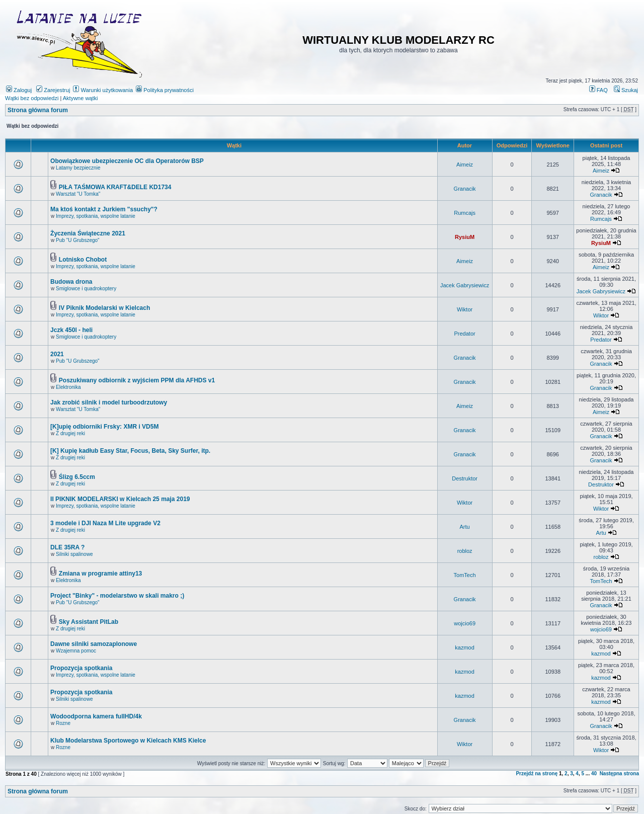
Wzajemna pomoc (76, 651)
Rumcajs (465, 213)
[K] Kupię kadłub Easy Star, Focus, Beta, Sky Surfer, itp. (130, 451)
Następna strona (619, 774)
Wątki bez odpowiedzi (32, 98)
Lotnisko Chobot (83, 260)
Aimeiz (465, 165)
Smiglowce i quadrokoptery (86, 289)
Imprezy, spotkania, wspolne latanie (96, 216)
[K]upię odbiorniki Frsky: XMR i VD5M (104, 427)
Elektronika (68, 387)
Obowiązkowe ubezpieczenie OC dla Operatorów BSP (127, 161)
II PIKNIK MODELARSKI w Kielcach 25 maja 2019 (120, 499)
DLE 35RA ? (67, 547)
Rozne (63, 723)
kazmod (465, 647)
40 (594, 774)
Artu (465, 527)
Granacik (465, 189)
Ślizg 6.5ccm (77, 477)
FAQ (598, 90)
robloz (465, 551)
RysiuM (465, 237)
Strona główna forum (38, 110)
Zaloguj (19, 90)
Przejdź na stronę (537, 774)
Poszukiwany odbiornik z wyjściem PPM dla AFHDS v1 (137, 380)
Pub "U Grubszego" (78, 240)
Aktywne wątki (80, 98)
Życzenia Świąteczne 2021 (88, 233)
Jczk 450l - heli (71, 330)
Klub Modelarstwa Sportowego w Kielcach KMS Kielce (128, 741)
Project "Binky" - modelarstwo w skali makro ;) (117, 596)
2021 (57, 354)
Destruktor (465, 478)
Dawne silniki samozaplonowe (94, 644)
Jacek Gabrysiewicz (465, 285)
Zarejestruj (53, 90)
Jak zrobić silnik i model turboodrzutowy (109, 402)
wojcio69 (465, 623)
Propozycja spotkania (81, 668)
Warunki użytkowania (103, 90)
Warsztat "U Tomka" (78, 194)
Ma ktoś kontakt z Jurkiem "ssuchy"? (104, 209)
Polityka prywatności (165, 90)
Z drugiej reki (70, 433)
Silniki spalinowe (74, 554)
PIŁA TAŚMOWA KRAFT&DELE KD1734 (115, 187)
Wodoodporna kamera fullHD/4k (96, 716)
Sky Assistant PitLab (89, 622)
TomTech (465, 575)
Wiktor (465, 309)
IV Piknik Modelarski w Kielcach (104, 308)
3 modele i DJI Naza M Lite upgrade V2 (105, 523)
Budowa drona (71, 282)
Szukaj (626, 90)
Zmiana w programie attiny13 (100, 574)
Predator (465, 334)
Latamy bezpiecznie (78, 168)
